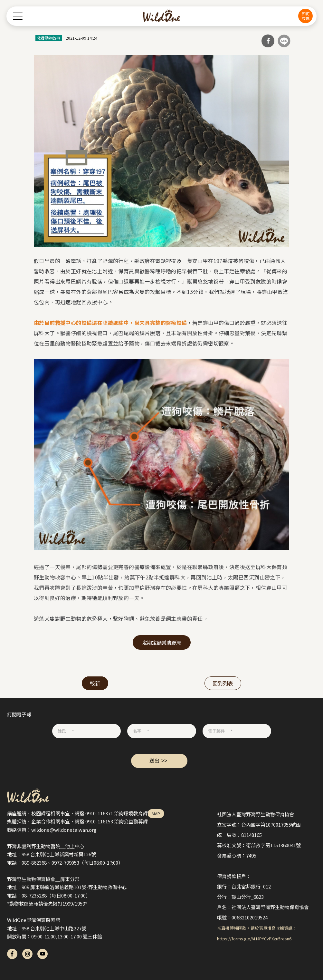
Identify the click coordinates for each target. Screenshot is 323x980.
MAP (156, 814)
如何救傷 (306, 16)
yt (43, 954)
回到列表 (223, 683)
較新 (95, 683)
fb (12, 954)
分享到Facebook (268, 41)
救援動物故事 (49, 38)
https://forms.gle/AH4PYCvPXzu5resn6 (254, 939)
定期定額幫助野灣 (162, 642)
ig (27, 954)
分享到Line (284, 41)
